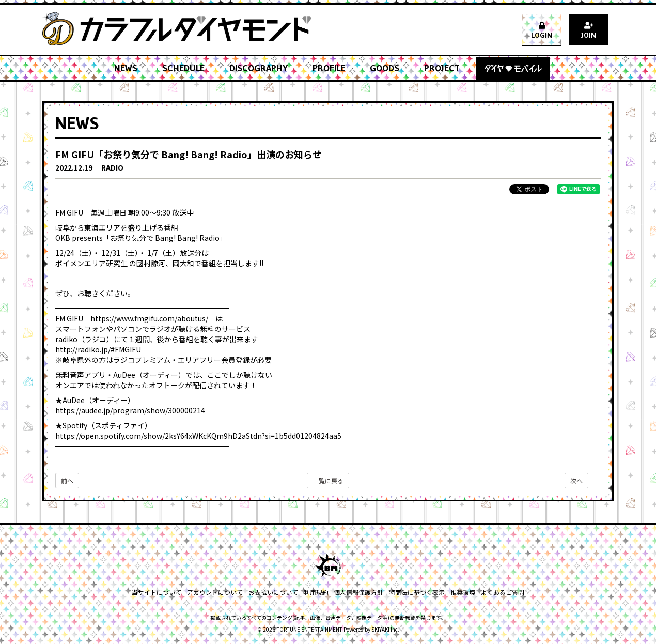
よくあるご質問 (501, 592)
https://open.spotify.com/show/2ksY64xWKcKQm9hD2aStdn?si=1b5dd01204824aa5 (198, 436)
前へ (67, 480)
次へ (576, 480)
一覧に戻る (328, 480)
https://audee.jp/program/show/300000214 (130, 410)
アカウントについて (216, 592)
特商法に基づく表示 (416, 592)
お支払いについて (274, 592)
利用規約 (316, 592)
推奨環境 (462, 592)
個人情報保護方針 (358, 592)
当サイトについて (158, 592)
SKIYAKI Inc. (385, 629)
